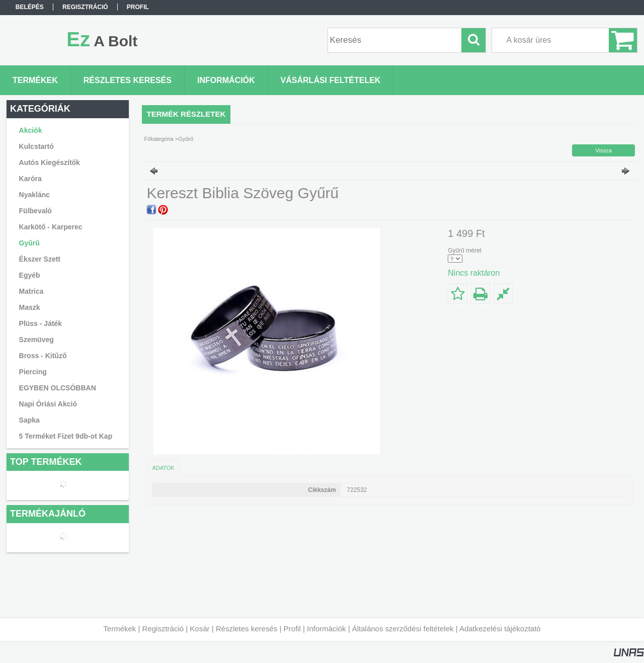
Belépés (30, 7)
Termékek (119, 629)
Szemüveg (36, 340)
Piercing (33, 372)
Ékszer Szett (40, 259)
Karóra (30, 179)
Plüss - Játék (41, 323)
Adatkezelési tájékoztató (500, 629)
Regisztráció (163, 629)
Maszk (30, 307)
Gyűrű (29, 243)
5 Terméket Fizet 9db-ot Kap (66, 436)
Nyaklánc (34, 195)
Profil (292, 629)
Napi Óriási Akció (48, 404)
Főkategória (159, 139)
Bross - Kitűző (43, 356)
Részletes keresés (247, 629)
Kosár (199, 629)
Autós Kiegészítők (50, 162)
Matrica (31, 291)
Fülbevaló (35, 211)
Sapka (29, 420)
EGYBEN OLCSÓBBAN (58, 388)
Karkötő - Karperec (51, 227)
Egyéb (30, 275)
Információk (327, 629)
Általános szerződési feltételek (403, 629)
